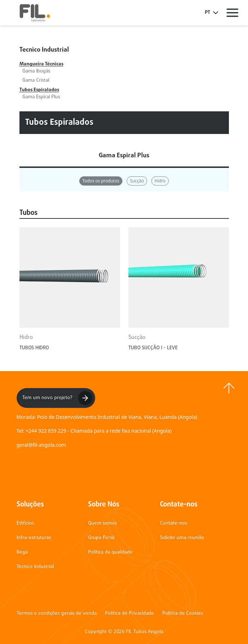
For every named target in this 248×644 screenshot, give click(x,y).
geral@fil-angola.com (41, 445)
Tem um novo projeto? (57, 398)
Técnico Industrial (35, 567)
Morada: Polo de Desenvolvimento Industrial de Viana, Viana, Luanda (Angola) (107, 417)
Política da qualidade (110, 552)
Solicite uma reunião (182, 538)
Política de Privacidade (129, 614)
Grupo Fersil (101, 538)
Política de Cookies (183, 614)
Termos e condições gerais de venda (57, 614)
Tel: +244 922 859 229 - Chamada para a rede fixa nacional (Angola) (94, 431)
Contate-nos (174, 523)
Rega (22, 552)
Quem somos (102, 523)
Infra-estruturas (34, 538)
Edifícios (25, 523)
